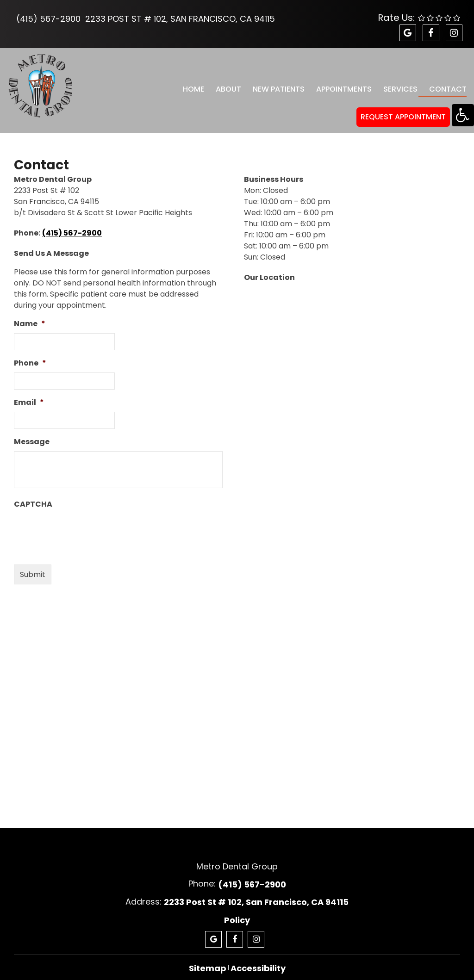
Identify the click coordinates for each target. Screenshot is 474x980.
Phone (30, 355)
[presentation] (84, 523)
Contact (443, 85)
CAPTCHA (33, 496)
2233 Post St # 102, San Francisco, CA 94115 (180, 19)
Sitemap (208, 960)
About (225, 85)
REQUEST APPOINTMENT (403, 109)
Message (32, 434)
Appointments (340, 85)
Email (29, 394)
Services (396, 85)
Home (191, 85)
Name (30, 316)
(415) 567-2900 (48, 19)
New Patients (275, 85)
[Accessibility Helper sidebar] (463, 115)
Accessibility (258, 960)
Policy (237, 912)
